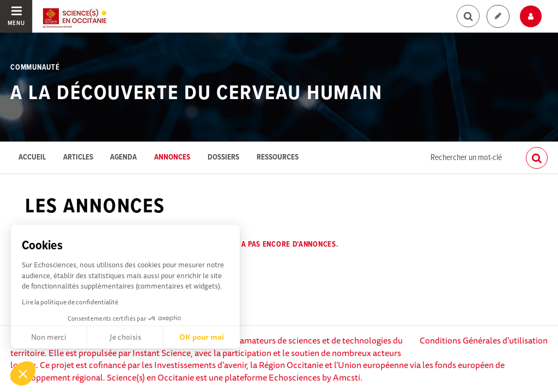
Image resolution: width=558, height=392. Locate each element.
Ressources (278, 158)
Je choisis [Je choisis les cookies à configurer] (125, 337)
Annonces (172, 158)
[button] (23, 373)
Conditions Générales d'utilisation (484, 340)
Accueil (32, 158)
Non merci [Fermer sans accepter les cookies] (49, 337)
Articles (78, 158)
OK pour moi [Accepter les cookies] (202, 337)
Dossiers (223, 158)
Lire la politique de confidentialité (70, 302)
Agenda (123, 158)
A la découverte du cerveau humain (196, 94)
